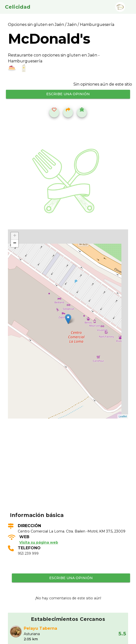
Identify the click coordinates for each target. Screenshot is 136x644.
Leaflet (123, 416)
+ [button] (15, 236)
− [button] (15, 243)
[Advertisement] (71, 473)
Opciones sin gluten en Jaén (36, 25)
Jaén (72, 25)
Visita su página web (39, 542)
